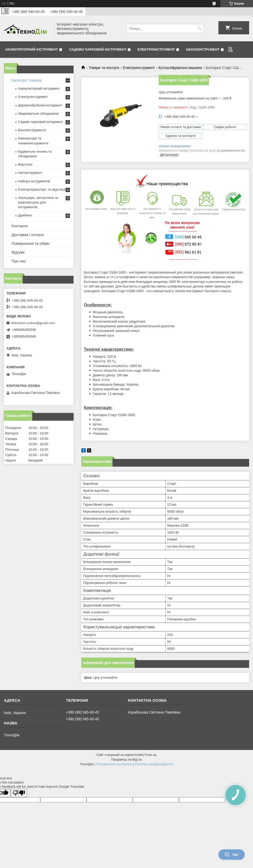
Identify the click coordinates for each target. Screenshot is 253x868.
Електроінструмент (156, 49)
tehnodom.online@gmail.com (33, 323)
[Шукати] (199, 29)
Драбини (25, 215)
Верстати (25, 164)
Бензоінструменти (32, 130)
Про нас (19, 261)
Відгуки (18, 252)
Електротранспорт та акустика (42, 189)
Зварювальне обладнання (38, 114)
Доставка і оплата (28, 235)
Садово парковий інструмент (98, 49)
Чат (232, 855)
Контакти (20, 226)
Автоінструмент (30, 173)
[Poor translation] (19, 793)
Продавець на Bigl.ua (126, 760)
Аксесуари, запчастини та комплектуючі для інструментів (38, 202)
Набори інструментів (34, 181)
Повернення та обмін (31, 243)
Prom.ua (151, 755)
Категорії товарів (27, 80)
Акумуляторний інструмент (31, 49)
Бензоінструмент (203, 49)
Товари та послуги (104, 68)
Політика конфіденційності (154, 764)
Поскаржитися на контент (114, 764)
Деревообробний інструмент (40, 105)
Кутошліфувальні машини (180, 68)
